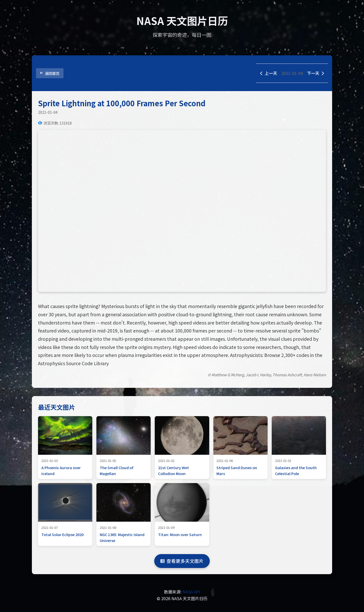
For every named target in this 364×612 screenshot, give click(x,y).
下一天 (315, 73)
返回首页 (50, 73)
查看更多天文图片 (182, 561)
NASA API (191, 592)
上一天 (269, 73)
